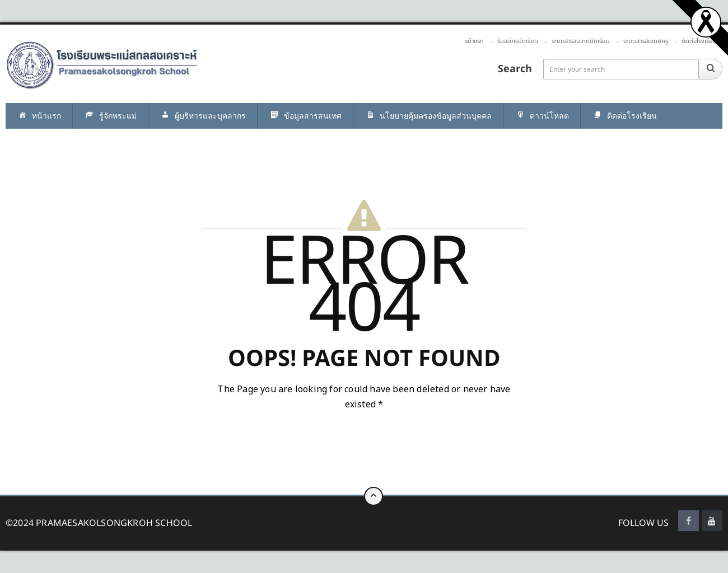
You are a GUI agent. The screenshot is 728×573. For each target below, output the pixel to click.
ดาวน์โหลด (542, 116)
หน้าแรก (474, 41)
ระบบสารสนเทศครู (646, 41)
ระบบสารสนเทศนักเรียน (581, 41)
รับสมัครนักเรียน (518, 41)
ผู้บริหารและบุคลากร (203, 116)
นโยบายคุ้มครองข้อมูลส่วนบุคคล (428, 116)
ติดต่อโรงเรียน (699, 41)
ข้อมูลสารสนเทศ (305, 116)
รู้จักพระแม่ (110, 116)
